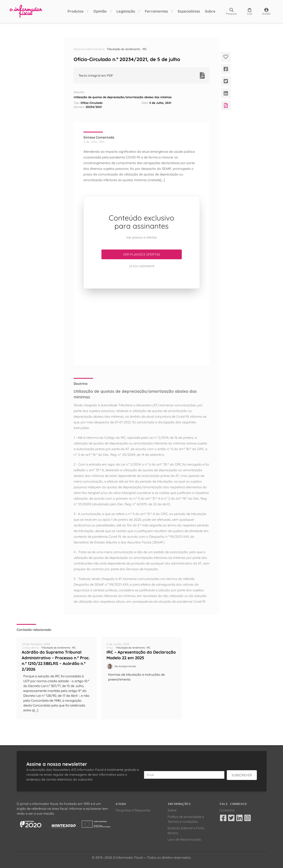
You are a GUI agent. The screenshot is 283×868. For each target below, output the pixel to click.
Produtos (76, 11)
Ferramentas (156, 11)
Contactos (227, 810)
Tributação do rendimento (123, 49)
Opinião (100, 11)
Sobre (210, 11)
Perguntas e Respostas (133, 810)
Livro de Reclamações (184, 839)
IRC (145, 49)
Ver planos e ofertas (141, 254)
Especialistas (189, 11)
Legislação (126, 11)
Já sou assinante (142, 266)
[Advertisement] (142, 327)
